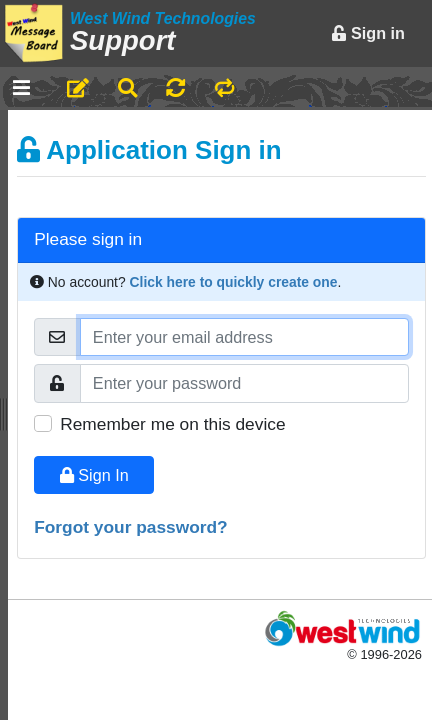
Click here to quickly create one (234, 282)
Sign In (94, 475)
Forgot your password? (131, 527)
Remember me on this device (172, 424)
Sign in (368, 33)
